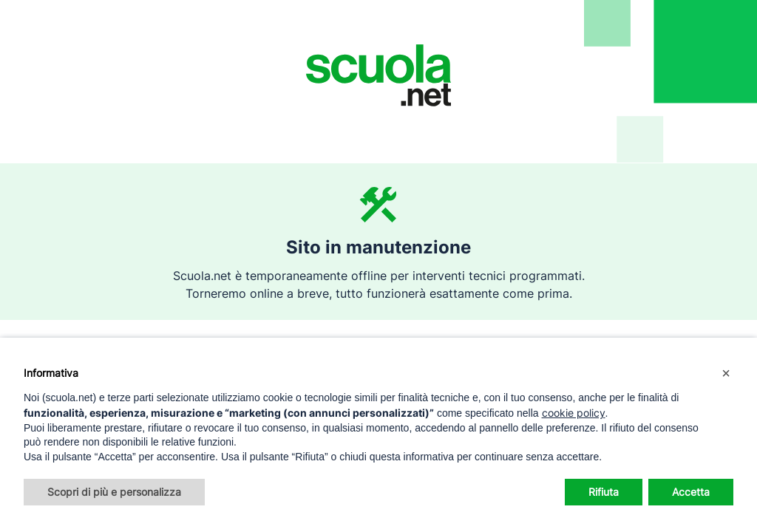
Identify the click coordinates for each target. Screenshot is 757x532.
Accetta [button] (691, 492)
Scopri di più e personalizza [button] (114, 492)
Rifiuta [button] (604, 492)
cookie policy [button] (574, 413)
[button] (726, 373)
